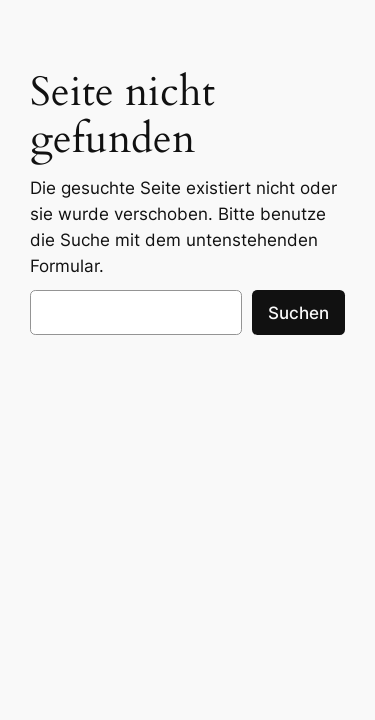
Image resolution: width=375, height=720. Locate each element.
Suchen (298, 313)
